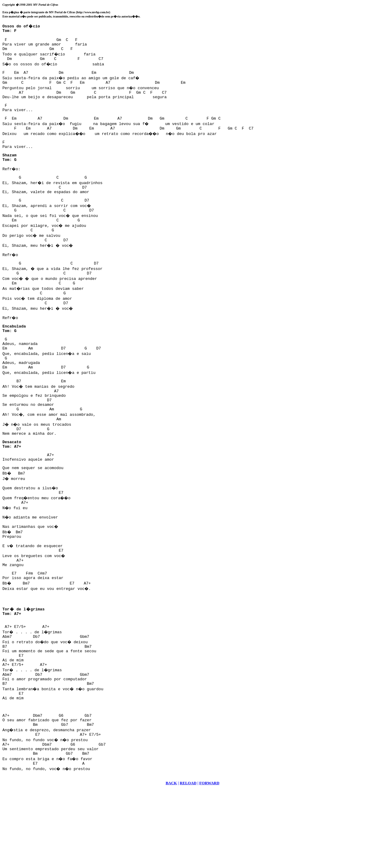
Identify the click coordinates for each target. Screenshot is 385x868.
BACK (171, 861)
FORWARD (209, 861)
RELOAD (188, 861)
